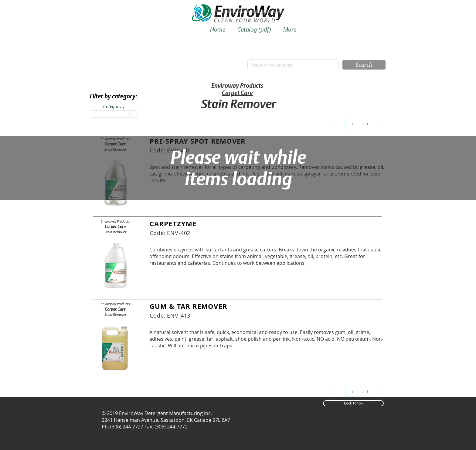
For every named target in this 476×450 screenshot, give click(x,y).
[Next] (379, 123)
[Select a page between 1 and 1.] (353, 123)
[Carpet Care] (115, 227)
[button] (364, 65)
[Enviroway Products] (115, 221)
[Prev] (334, 123)
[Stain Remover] (115, 232)
